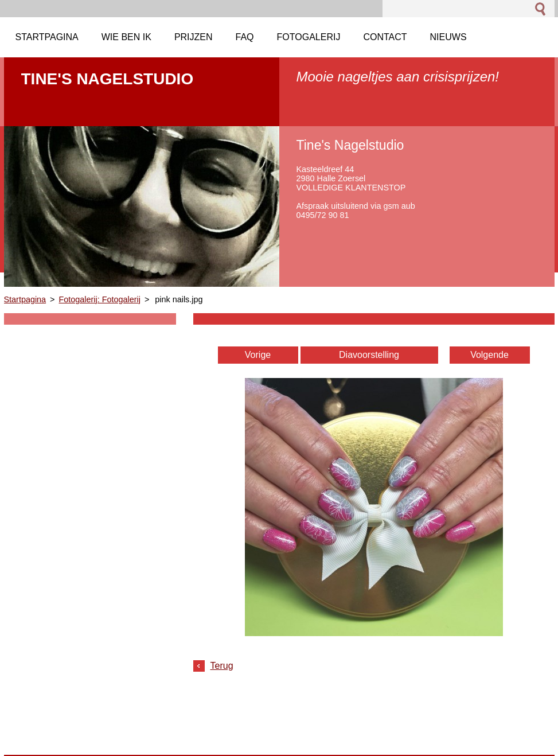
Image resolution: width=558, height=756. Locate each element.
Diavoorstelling (369, 355)
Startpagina (25, 299)
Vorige (258, 355)
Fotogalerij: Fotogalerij (100, 299)
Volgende (489, 355)
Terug (222, 666)
